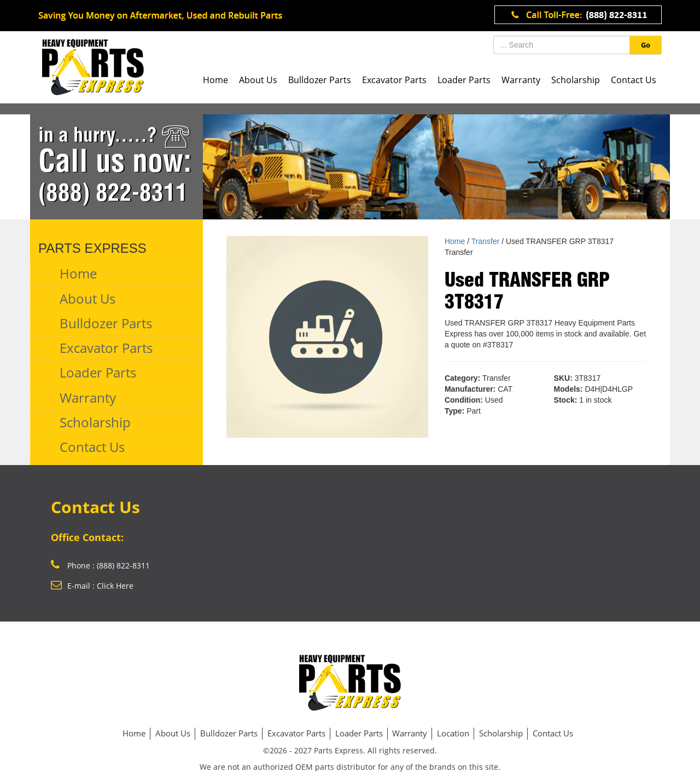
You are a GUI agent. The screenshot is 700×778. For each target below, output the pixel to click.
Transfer (486, 241)
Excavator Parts (394, 80)
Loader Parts (464, 80)
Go (646, 45)
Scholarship (576, 80)
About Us (258, 80)
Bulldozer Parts (320, 80)
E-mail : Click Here (92, 586)
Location (453, 733)
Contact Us (634, 80)
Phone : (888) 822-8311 (100, 565)
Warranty (521, 80)
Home (215, 80)
